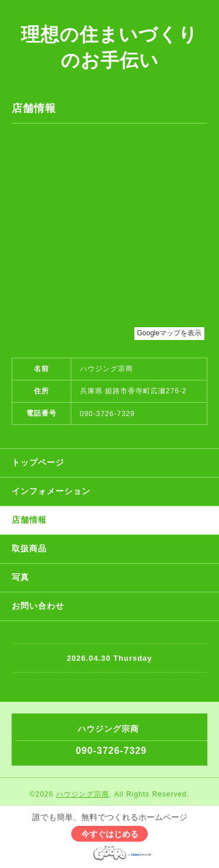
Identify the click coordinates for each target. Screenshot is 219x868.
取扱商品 (29, 548)
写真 (20, 577)
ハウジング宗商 (83, 794)
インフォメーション (51, 491)
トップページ (38, 462)
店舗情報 (29, 520)
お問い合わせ (38, 606)
